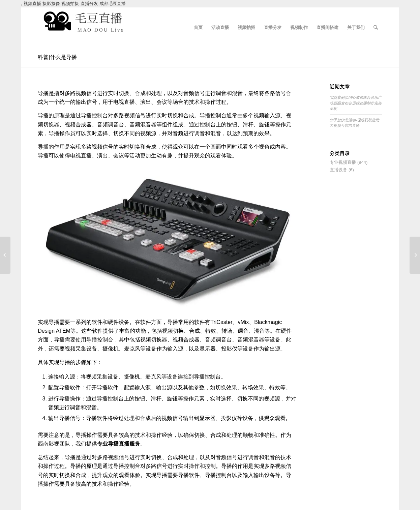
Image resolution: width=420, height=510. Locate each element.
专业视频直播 (343, 162)
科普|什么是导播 (57, 57)
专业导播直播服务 (119, 444)
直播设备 (338, 170)
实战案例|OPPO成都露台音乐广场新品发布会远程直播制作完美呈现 (356, 103)
